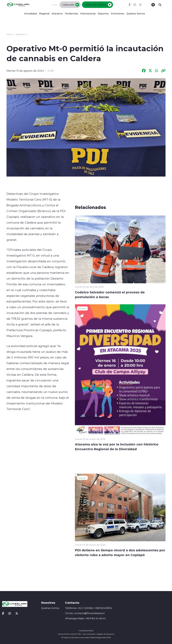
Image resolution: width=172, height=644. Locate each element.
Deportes (103, 13)
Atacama (57, 13)
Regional (44, 13)
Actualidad (31, 13)
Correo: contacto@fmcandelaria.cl (85, 613)
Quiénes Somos (136, 13)
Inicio (9, 34)
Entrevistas (118, 13)
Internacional (88, 13)
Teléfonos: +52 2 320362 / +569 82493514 (89, 608)
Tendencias (71, 13)
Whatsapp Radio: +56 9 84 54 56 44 (85, 618)
